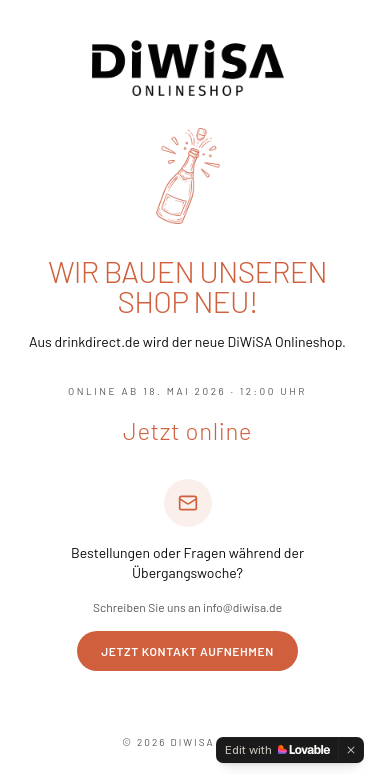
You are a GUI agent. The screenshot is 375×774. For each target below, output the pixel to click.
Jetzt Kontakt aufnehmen (187, 651)
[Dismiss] (351, 750)
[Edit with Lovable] (277, 750)
